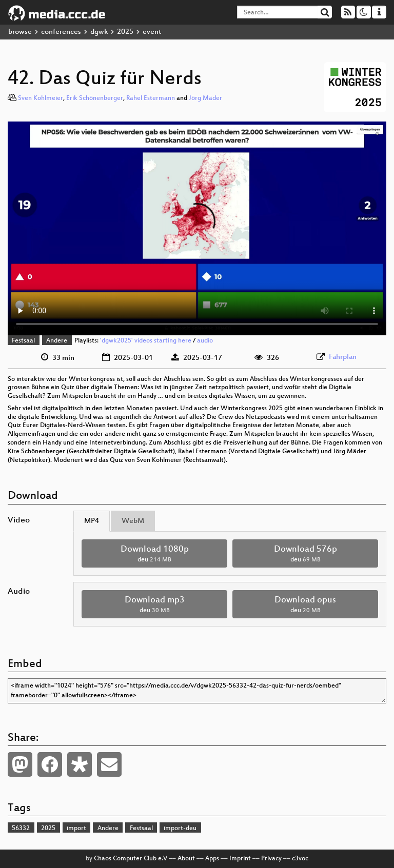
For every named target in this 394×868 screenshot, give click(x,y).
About (186, 859)
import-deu (180, 829)
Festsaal (23, 341)
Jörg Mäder (205, 98)
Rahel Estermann (151, 98)
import (76, 829)
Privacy (271, 859)
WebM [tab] (133, 521)
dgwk (99, 32)
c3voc (300, 859)
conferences (61, 32)
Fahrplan (343, 357)
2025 (125, 32)
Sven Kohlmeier (41, 98)
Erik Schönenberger (95, 98)
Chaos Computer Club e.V (131, 859)
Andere (57, 341)
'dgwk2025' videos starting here (146, 341)
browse (20, 32)
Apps (212, 859)
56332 (21, 829)
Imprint (240, 859)
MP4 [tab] (92, 521)
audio (205, 341)
